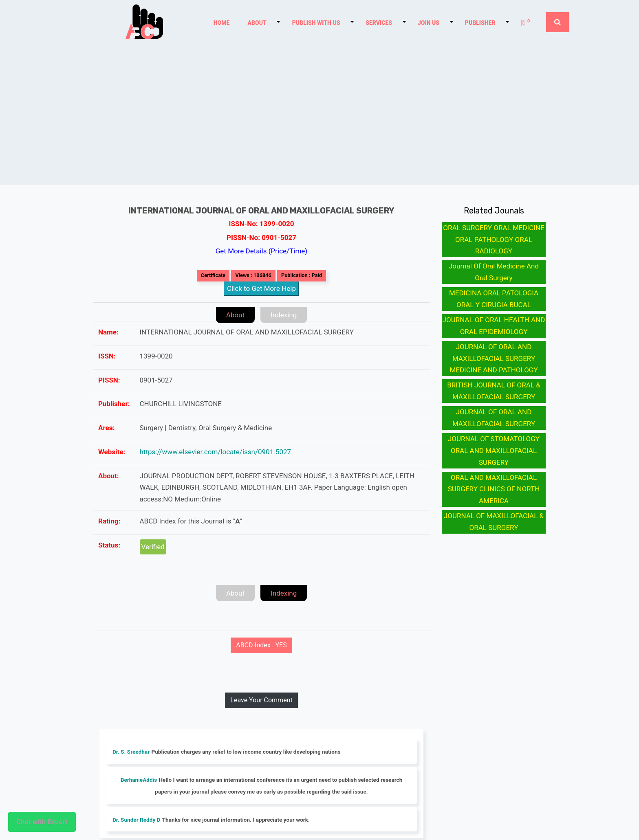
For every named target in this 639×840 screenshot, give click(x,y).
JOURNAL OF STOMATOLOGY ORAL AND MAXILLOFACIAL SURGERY (494, 451)
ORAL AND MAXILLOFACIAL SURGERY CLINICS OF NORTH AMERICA (494, 489)
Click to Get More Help (261, 288)
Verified (153, 547)
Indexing (284, 315)
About (235, 315)
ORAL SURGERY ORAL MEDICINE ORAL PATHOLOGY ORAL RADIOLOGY (494, 240)
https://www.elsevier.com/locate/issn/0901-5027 (216, 452)
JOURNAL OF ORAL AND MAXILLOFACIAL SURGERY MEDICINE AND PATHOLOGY (494, 358)
